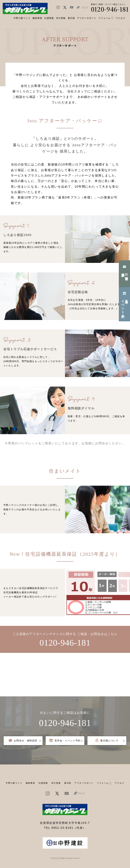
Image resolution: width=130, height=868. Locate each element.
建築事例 (37, 18)
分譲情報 (43, 783)
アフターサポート (84, 783)
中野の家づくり (14, 783)
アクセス (120, 783)
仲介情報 (56, 783)
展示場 (68, 783)
